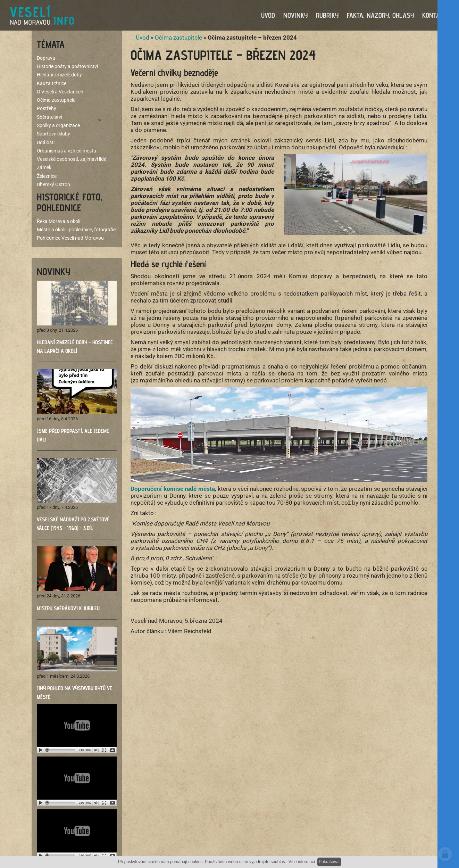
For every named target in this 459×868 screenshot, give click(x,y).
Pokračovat (329, 862)
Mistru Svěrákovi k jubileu (68, 609)
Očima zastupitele (178, 38)
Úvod (143, 38)
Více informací (302, 862)
